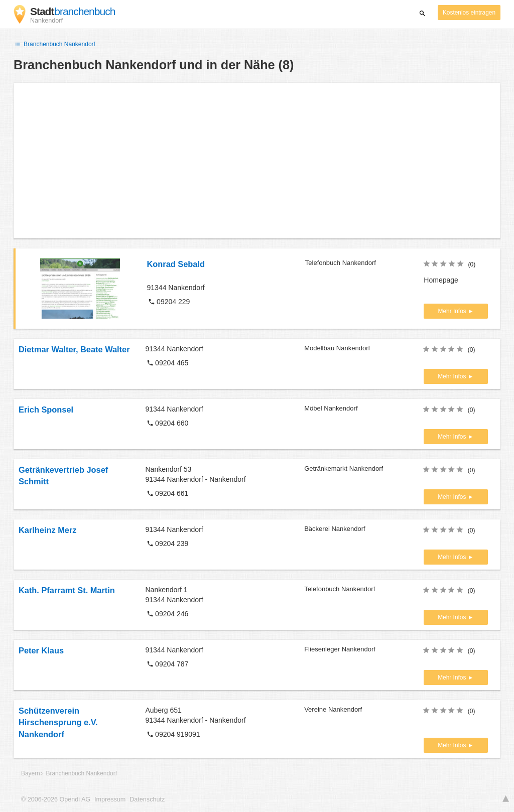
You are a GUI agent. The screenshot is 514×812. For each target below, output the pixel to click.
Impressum (110, 799)
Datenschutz (147, 799)
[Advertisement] (257, 161)
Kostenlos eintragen (469, 13)
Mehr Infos (453, 311)
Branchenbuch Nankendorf (54, 44)
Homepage (441, 280)
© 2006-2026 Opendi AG (56, 799)
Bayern (31, 773)
